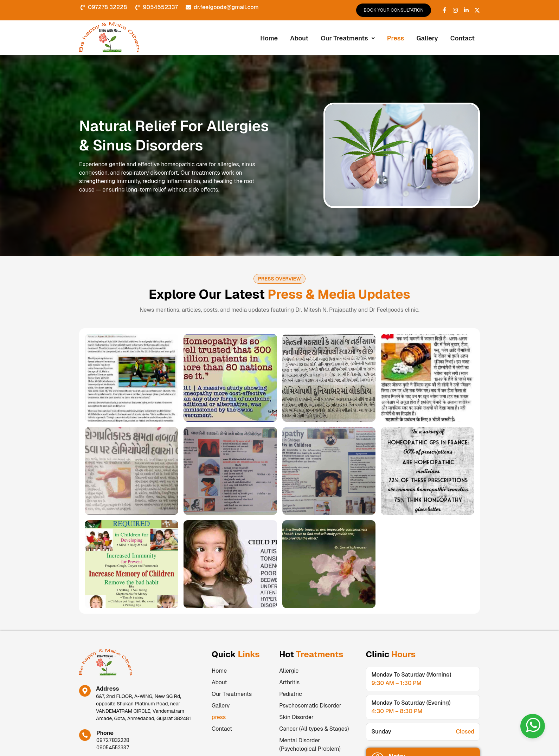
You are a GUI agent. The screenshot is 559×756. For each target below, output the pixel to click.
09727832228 (113, 740)
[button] (348, 38)
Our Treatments (348, 38)
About (299, 38)
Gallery (427, 38)
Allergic (289, 671)
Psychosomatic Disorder (310, 706)
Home (269, 38)
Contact (462, 38)
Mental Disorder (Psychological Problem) (310, 745)
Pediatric (290, 694)
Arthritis (289, 682)
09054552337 (113, 748)
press (396, 38)
